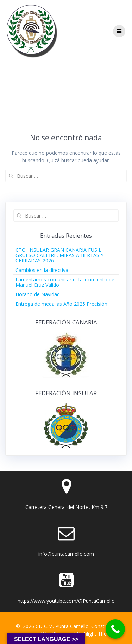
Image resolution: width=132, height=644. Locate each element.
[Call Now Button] (115, 629)
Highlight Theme (95, 634)
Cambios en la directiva (42, 270)
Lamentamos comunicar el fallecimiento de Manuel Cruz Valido (65, 282)
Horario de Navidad (38, 294)
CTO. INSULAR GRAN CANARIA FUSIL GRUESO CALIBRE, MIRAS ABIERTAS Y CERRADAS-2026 (59, 255)
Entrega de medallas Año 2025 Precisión (61, 304)
